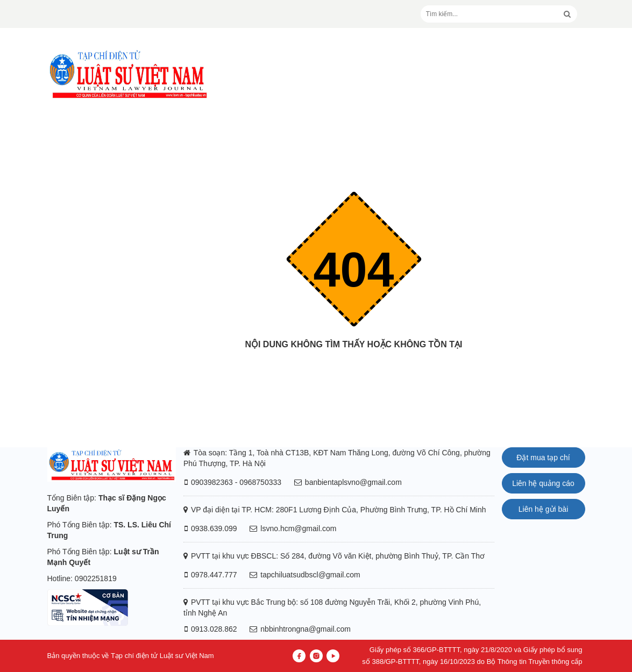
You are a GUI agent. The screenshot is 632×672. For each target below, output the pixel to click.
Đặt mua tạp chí (543, 457)
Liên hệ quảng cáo (543, 483)
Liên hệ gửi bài (544, 509)
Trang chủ (354, 366)
